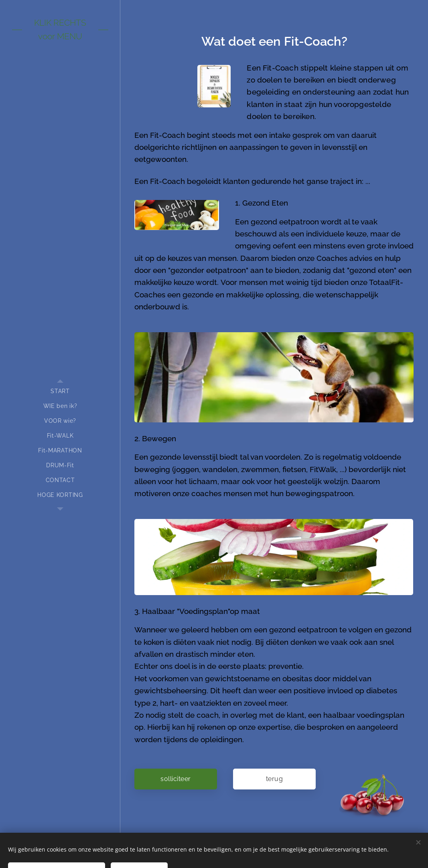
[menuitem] (60, 391)
